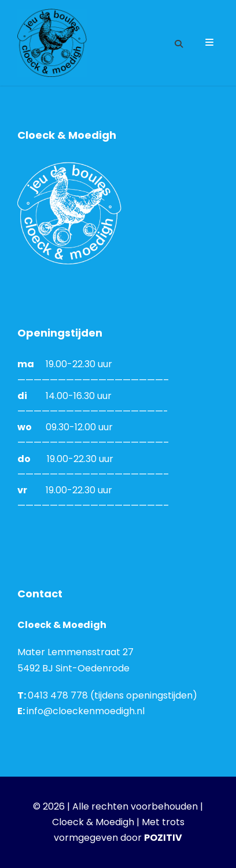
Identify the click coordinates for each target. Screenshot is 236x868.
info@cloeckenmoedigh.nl (86, 711)
